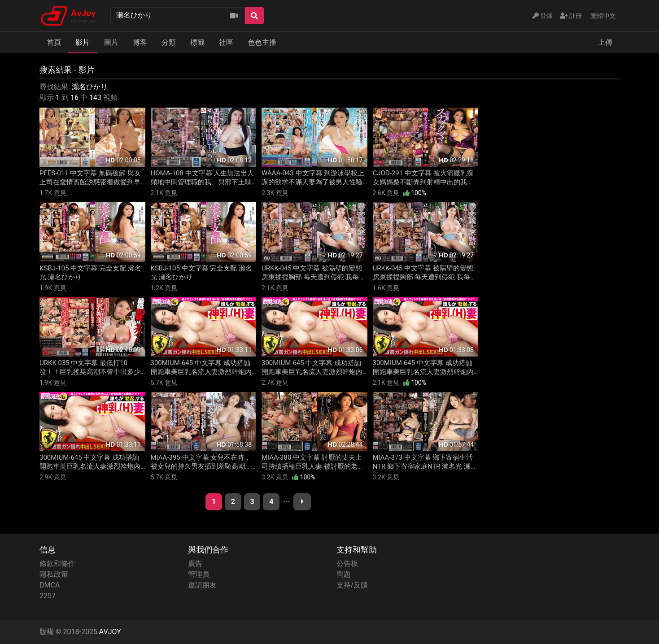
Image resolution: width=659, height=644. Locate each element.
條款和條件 (57, 563)
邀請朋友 (202, 585)
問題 (344, 574)
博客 (140, 42)
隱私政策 (54, 574)
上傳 (605, 42)
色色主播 (262, 42)
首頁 (54, 42)
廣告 (195, 563)
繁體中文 (603, 16)
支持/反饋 (352, 585)
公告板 (347, 563)
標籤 (197, 42)
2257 (48, 596)
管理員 (199, 574)
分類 (169, 42)
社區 (226, 42)
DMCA (50, 585)
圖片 (111, 42)
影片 (83, 42)
